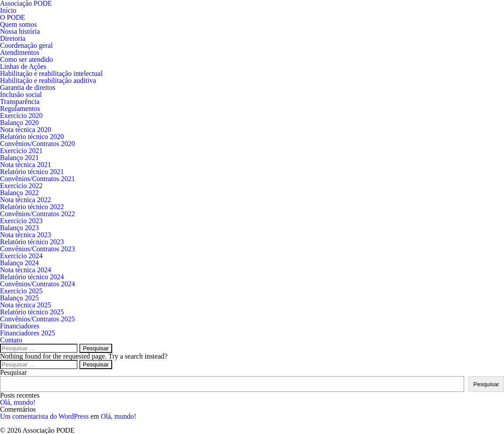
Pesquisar (13, 372)
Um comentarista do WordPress (44, 416)
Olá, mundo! (18, 402)
